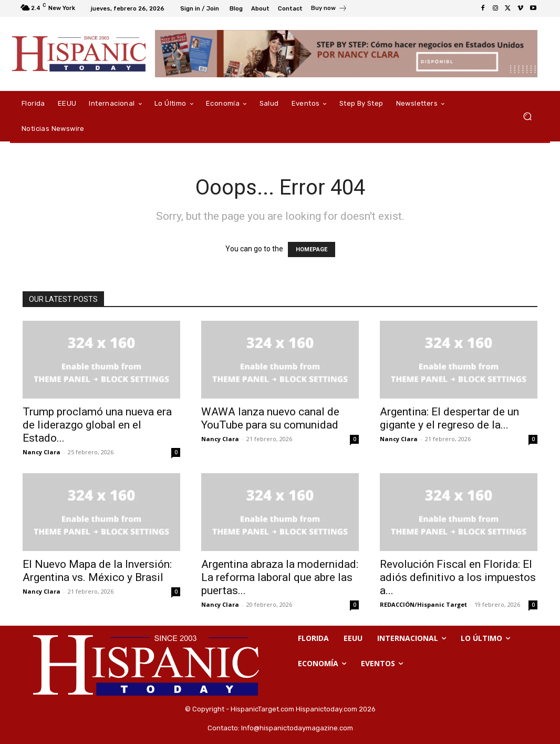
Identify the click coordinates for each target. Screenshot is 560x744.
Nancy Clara (42, 452)
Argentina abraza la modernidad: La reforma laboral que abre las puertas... (280, 577)
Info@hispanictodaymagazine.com (297, 728)
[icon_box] (329, 9)
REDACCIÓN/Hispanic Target (423, 604)
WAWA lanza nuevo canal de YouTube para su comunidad (270, 418)
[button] (527, 116)
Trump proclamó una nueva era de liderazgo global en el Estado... (97, 425)
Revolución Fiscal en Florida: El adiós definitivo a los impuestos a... (458, 577)
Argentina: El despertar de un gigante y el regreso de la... (449, 418)
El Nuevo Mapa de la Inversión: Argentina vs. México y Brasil (97, 571)
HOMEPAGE (312, 249)
